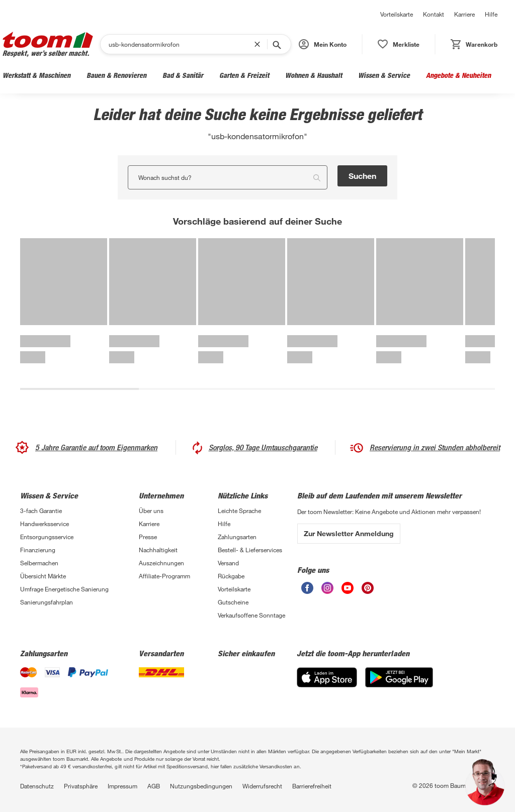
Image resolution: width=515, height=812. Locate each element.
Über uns (151, 511)
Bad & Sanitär (183, 75)
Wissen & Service (384, 75)
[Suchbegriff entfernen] (260, 44)
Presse (148, 537)
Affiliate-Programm (164, 576)
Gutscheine (233, 602)
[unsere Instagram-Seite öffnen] (327, 588)
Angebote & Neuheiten (458, 75)
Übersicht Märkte (43, 576)
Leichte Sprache (239, 511)
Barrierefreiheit (312, 786)
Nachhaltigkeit (158, 550)
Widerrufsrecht (262, 786)
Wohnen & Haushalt (314, 75)
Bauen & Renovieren (116, 75)
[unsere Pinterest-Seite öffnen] (368, 588)
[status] (399, 44)
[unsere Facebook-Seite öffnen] (307, 588)
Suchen (362, 176)
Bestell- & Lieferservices (250, 550)
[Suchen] (181, 44)
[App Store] (327, 677)
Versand (228, 563)
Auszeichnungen (161, 563)
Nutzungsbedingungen (201, 786)
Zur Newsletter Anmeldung (349, 533)
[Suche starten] (276, 44)
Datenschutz (37, 786)
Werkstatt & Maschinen (36, 75)
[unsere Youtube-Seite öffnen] (348, 588)
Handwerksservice (45, 524)
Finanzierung (38, 550)
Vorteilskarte (397, 14)
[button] (323, 44)
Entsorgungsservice (47, 537)
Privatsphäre (81, 786)
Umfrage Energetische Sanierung (64, 589)
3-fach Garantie (41, 511)
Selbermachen (39, 563)
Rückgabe (231, 576)
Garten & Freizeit (244, 75)
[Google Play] (399, 677)
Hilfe (491, 14)
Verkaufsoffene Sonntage (251, 615)
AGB (154, 786)
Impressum (122, 786)
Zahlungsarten (237, 537)
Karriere (464, 14)
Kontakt (434, 14)
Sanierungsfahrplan (47, 602)
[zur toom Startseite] (48, 44)
